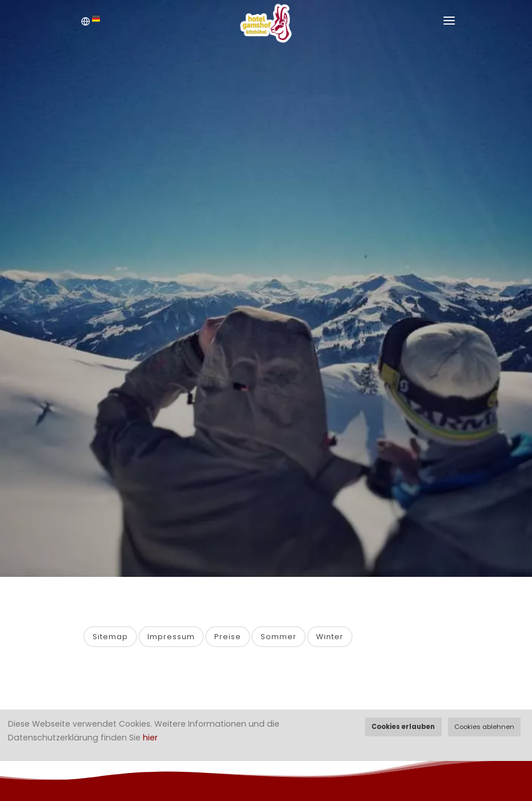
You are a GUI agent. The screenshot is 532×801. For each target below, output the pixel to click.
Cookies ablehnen (484, 727)
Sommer (279, 637)
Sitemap (110, 637)
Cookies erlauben (403, 727)
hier (150, 738)
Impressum (171, 637)
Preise (228, 637)
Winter (330, 637)
